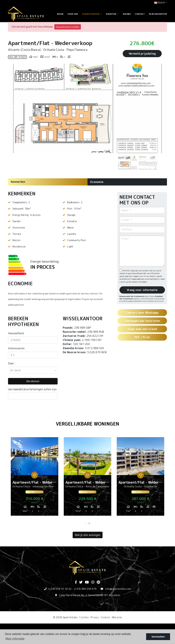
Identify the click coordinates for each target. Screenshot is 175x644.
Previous (12, 109)
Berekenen (33, 381)
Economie (97, 182)
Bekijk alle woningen (88, 535)
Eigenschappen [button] (92, 14)
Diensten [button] (112, 14)
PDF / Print (142, 337)
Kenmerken (18, 182)
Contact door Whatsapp (142, 313)
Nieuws (127, 14)
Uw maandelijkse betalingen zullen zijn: (33, 389)
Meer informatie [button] (15, 639)
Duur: (11, 363)
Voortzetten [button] (158, 637)
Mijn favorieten (158, 14)
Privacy (95, 617)
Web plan (117, 617)
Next (163, 109)
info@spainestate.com (118, 589)
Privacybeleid (150, 276)
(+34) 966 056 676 (85, 589)
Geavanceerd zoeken (68, 27)
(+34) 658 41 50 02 (60, 589)
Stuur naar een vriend (142, 329)
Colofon (84, 617)
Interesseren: (17, 348)
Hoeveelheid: (16, 333)
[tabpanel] (35, 478)
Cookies (105, 617)
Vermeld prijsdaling (142, 54)
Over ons (73, 14)
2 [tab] (89, 523)
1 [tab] (86, 523)
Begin (60, 14)
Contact (140, 14)
